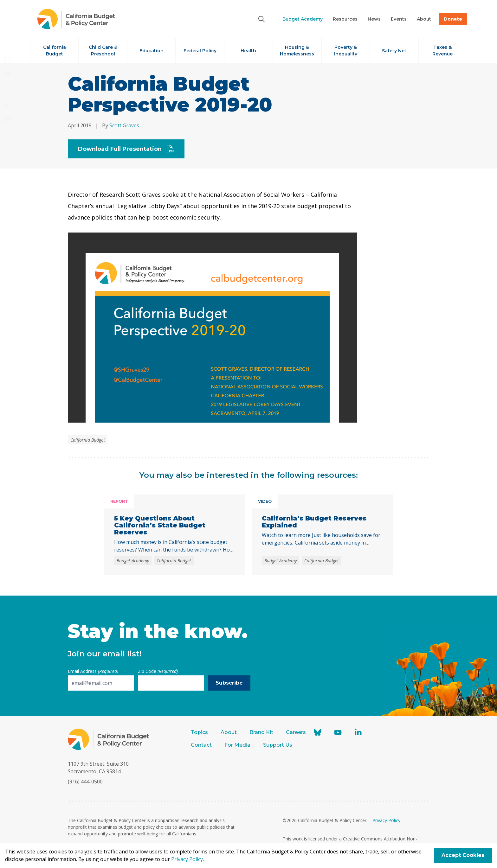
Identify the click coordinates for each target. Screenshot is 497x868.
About (229, 732)
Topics (199, 732)
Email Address (93, 671)
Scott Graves (124, 125)
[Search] (261, 19)
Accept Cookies (463, 855)
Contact (201, 745)
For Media (237, 745)
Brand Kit (261, 732)
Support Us (278, 745)
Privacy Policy (386, 820)
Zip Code (158, 671)
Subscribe (229, 683)
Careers (296, 732)
